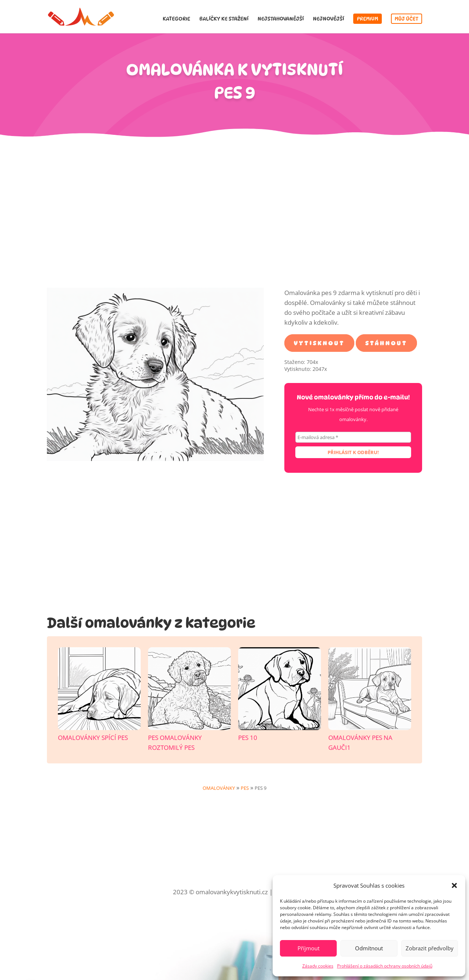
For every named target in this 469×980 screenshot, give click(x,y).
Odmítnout (369, 948)
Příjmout (309, 948)
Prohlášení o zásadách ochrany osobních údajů (385, 966)
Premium (368, 19)
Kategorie (176, 19)
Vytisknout (319, 343)
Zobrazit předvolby (430, 948)
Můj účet (407, 19)
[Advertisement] (234, 217)
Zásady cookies (318, 966)
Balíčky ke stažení (224, 19)
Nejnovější (328, 19)
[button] (454, 885)
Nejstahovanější (281, 19)
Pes (245, 788)
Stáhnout (386, 343)
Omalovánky (219, 788)
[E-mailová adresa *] (353, 437)
